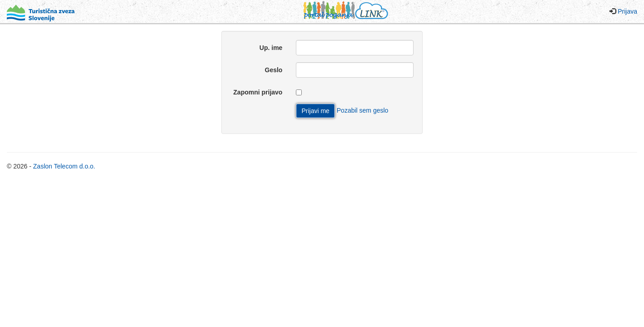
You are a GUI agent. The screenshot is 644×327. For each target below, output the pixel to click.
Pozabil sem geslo (363, 110)
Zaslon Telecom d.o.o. (64, 166)
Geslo (274, 70)
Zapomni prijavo (258, 92)
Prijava (627, 11)
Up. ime (271, 48)
